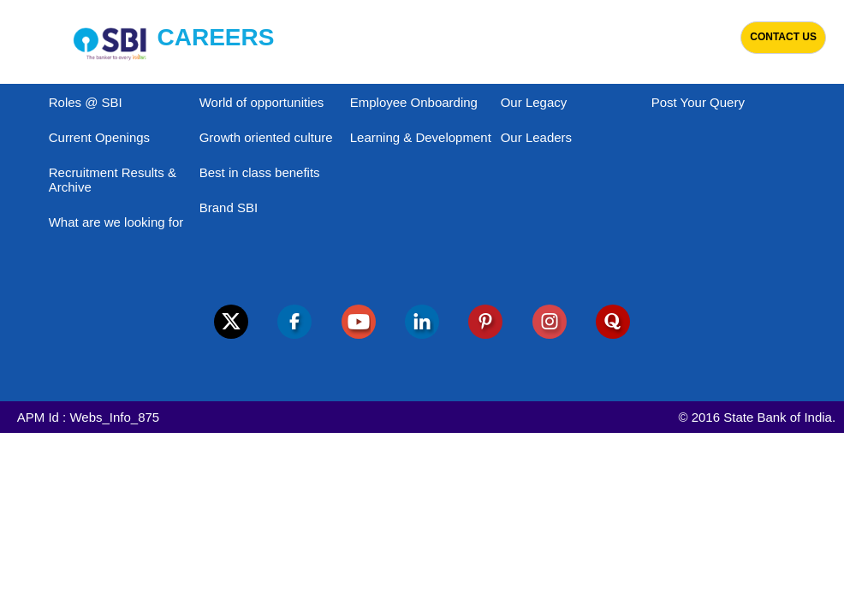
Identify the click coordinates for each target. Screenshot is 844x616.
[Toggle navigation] (23, 42)
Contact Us (783, 37)
